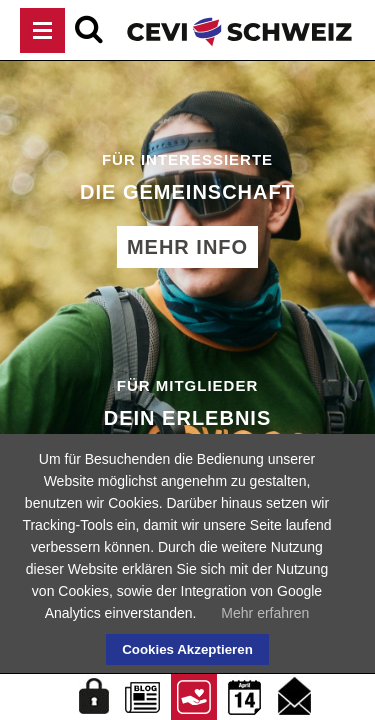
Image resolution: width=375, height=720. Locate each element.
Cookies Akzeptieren (187, 649)
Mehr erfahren (265, 613)
